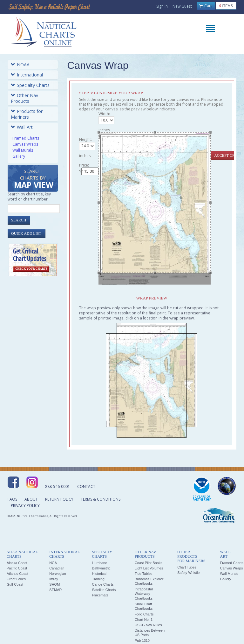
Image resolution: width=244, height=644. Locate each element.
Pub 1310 (142, 641)
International (27, 75)
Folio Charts (144, 614)
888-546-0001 (58, 486)
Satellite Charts (104, 590)
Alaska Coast (17, 563)
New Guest (182, 6)
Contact (86, 486)
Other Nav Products (24, 98)
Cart (206, 6)
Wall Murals (23, 150)
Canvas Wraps (25, 144)
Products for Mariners (27, 114)
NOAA (20, 65)
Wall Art (22, 127)
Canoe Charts (103, 584)
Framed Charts (26, 138)
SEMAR (55, 590)
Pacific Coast (17, 568)
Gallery (19, 156)
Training (98, 579)
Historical (99, 574)
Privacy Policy (25, 506)
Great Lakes (16, 579)
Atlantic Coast (17, 574)
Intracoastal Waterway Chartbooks (144, 594)
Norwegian (58, 574)
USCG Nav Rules (148, 625)
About (31, 499)
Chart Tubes (187, 567)
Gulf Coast (15, 584)
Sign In (162, 6)
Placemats (100, 595)
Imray (54, 579)
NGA (53, 563)
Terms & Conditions (101, 499)
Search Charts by (34, 179)
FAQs (12, 499)
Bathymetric (101, 568)
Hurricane (100, 563)
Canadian (57, 568)
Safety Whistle (188, 573)
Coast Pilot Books (149, 563)
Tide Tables (144, 574)
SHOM (54, 584)
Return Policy (59, 499)
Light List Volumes (149, 568)
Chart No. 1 (144, 620)
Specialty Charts (30, 85)
